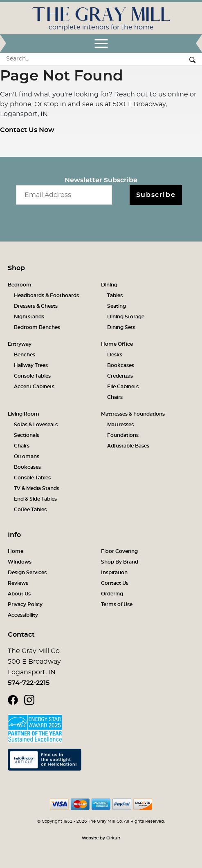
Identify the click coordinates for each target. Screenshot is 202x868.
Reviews (18, 583)
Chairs (115, 397)
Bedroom (20, 285)
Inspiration (114, 573)
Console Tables (32, 376)
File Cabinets (123, 387)
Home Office (117, 344)
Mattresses (120, 425)
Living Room (24, 414)
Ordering (112, 594)
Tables (115, 295)
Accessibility (23, 615)
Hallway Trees (31, 365)
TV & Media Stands (37, 488)
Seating (117, 306)
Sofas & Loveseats (36, 425)
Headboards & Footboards (46, 295)
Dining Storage (126, 317)
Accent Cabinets (34, 387)
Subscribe (156, 195)
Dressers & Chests (36, 306)
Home (16, 551)
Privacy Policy (25, 604)
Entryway (20, 344)
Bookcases (121, 365)
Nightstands (29, 317)
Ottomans (27, 456)
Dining (109, 285)
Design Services (27, 573)
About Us (19, 594)
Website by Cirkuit (101, 838)
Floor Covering (119, 551)
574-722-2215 (29, 683)
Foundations (123, 435)
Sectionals (27, 435)
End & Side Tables (35, 499)
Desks (115, 355)
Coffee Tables (30, 510)
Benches (25, 355)
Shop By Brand (120, 562)
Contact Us (115, 583)
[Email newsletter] (64, 195)
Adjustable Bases (128, 446)
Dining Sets (121, 327)
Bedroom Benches (37, 327)
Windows (20, 562)
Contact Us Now (27, 130)
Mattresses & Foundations (133, 414)
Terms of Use (117, 604)
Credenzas (120, 376)
